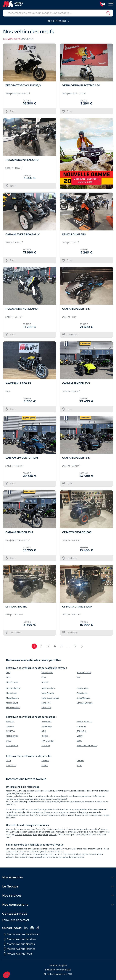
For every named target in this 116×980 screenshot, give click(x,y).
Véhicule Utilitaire (85, 703)
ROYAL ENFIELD (85, 721)
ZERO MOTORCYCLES (87, 746)
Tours (79, 766)
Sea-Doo (53, 835)
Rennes (80, 761)
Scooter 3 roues (84, 673)
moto (84, 812)
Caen (8, 761)
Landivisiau (11, 766)
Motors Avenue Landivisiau (22, 934)
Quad (44, 677)
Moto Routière (48, 688)
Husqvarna (43, 835)
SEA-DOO (81, 726)
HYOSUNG (46, 721)
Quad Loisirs (82, 693)
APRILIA (10, 721)
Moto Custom (12, 698)
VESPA (80, 736)
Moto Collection (13, 688)
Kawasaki (28, 835)
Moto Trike (46, 708)
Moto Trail (46, 703)
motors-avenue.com (43, 854)
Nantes (45, 766)
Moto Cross (11, 693)
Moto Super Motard (50, 698)
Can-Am (19, 835)
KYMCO (45, 736)
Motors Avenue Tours (18, 954)
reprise (85, 854)
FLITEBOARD (12, 736)
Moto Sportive (48, 693)
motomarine (12, 815)
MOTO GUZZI (48, 741)
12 (75, 646)
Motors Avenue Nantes (19, 944)
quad (51, 815)
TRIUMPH (81, 731)
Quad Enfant (83, 688)
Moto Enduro (12, 703)
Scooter (45, 682)
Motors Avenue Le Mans (20, 939)
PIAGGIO (46, 746)
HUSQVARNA (12, 746)
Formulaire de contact (16, 920)
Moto (8, 677)
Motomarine (47, 673)
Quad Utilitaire (83, 698)
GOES (9, 741)
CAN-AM (10, 726)
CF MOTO (10, 731)
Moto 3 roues (12, 682)
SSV (79, 677)
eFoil (8, 673)
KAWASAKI (47, 726)
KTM (44, 731)
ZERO (80, 741)
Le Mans (45, 761)
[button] (63, 153)
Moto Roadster (13, 708)
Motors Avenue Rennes (20, 949)
